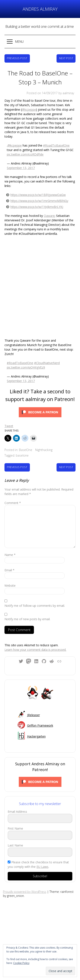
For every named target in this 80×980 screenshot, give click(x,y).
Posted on (42, 93)
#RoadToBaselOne (56, 145)
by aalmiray (66, 93)
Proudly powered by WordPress (25, 892)
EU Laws (42, 867)
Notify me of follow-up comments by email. (35, 606)
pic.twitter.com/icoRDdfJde (25, 154)
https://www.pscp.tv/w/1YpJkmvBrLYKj (37, 207)
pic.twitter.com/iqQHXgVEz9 (26, 367)
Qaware (49, 216)
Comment (13, 503)
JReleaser (33, 715)
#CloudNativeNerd (47, 363)
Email (9, 570)
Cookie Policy (21, 963)
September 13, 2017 (21, 168)
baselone (22, 455)
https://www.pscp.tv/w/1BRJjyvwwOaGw (38, 195)
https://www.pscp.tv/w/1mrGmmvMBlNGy (39, 201)
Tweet (9, 426)
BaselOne (26, 450)
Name (10, 555)
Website (10, 586)
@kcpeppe (29, 109)
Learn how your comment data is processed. (35, 650)
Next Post (66, 58)
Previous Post (17, 58)
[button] (40, 42)
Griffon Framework (40, 725)
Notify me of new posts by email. (27, 619)
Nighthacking (44, 450)
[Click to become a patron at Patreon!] (40, 413)
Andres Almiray (40, 9)
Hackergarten (36, 736)
